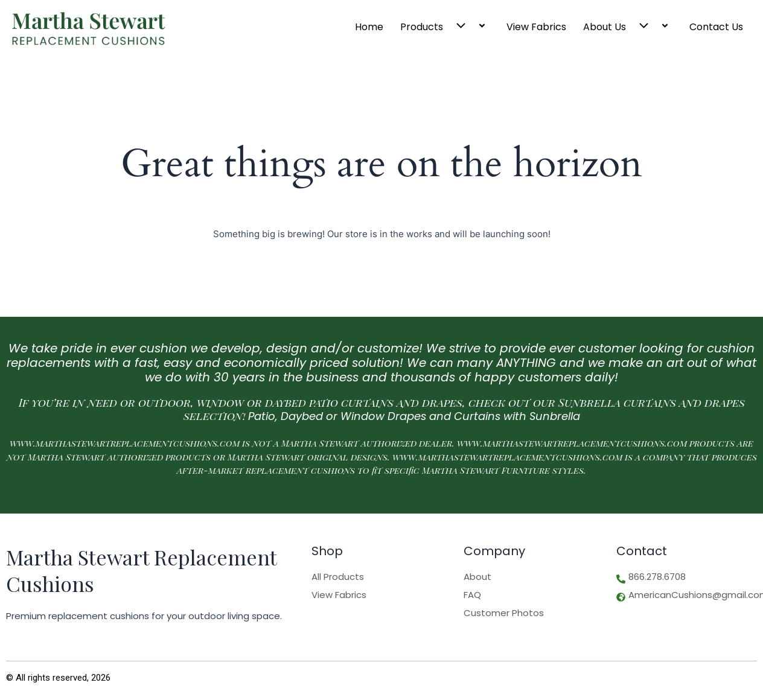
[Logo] (89, 29)
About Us (628, 27)
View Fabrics (536, 27)
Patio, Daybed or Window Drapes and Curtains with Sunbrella (414, 416)
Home (369, 27)
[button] (459, 27)
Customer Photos (504, 613)
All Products (338, 577)
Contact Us (716, 27)
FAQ (472, 595)
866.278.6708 (657, 577)
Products (445, 27)
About (477, 577)
